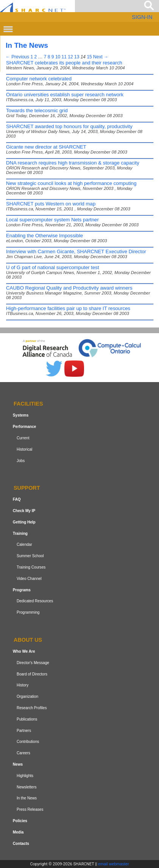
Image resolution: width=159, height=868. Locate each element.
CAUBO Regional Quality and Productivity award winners (69, 288)
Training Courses (31, 567)
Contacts (21, 844)
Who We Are (24, 651)
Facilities (28, 404)
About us (28, 640)
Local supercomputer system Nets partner (52, 220)
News (18, 764)
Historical (24, 449)
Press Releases (30, 809)
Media (18, 832)
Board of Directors (32, 674)
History (23, 685)
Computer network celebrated (39, 79)
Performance (25, 427)
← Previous (17, 57)
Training (20, 533)
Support (27, 488)
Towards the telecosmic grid (37, 110)
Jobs (21, 461)
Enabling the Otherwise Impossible (44, 236)
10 (58, 57)
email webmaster (114, 864)
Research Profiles (32, 708)
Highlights (25, 776)
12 (70, 57)
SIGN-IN (142, 17)
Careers (23, 753)
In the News (27, 798)
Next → (101, 57)
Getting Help (24, 522)
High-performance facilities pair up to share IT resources (68, 308)
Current (23, 438)
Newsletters (27, 787)
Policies (20, 821)
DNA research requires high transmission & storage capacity (73, 163)
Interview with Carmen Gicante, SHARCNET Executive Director (76, 251)
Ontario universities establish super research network (65, 95)
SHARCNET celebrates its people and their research (64, 63)
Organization (27, 696)
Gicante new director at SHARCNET (46, 147)
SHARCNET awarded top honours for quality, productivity (69, 126)
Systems (21, 415)
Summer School (30, 556)
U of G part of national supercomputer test (53, 267)
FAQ (17, 499)
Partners (24, 731)
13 (77, 57)
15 (89, 57)
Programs (22, 590)
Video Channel (29, 579)
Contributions (28, 742)
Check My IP (24, 511)
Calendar (24, 545)
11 (64, 57)
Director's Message (33, 663)
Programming (28, 612)
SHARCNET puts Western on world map (51, 204)
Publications (27, 719)
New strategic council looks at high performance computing (71, 183)
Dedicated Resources (35, 601)
